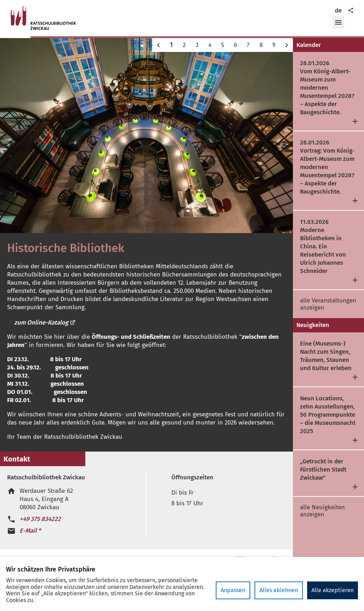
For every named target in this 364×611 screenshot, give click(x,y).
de (338, 10)
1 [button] (171, 45)
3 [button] (197, 45)
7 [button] (248, 45)
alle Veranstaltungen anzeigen (328, 304)
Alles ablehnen (279, 590)
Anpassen (233, 590)
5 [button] (223, 45)
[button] (338, 22)
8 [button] (261, 45)
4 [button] (210, 45)
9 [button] (274, 45)
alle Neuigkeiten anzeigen (322, 511)
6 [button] (235, 45)
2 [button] (184, 45)
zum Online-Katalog (45, 323)
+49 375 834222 (40, 519)
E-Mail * (30, 531)
